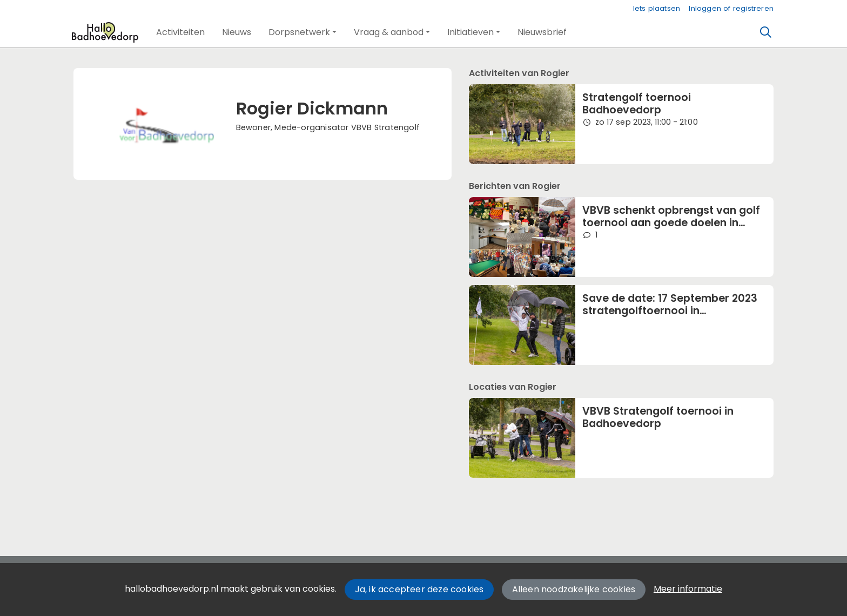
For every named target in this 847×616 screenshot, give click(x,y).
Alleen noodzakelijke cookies (574, 589)
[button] (180, 32)
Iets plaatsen (657, 8)
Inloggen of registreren (731, 8)
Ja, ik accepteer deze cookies (419, 589)
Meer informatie (688, 589)
